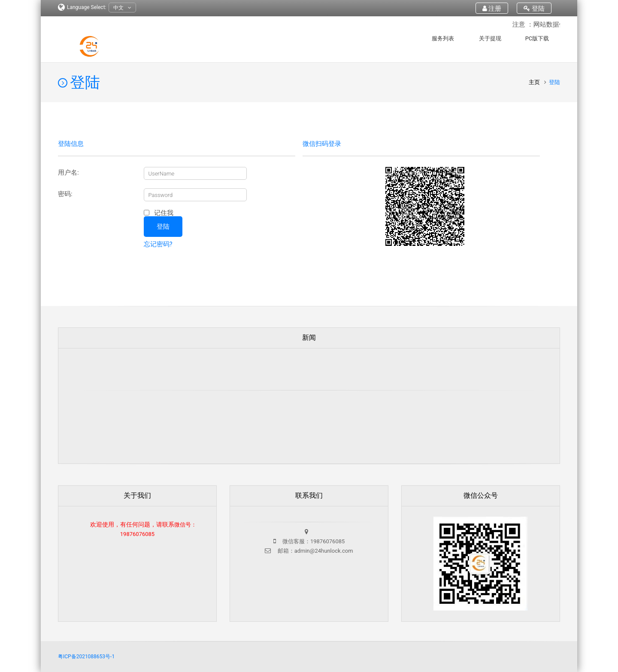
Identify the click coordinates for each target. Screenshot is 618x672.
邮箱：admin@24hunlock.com (314, 551)
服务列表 (443, 38)
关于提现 (490, 38)
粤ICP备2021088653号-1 (86, 657)
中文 (122, 8)
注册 (492, 9)
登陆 (534, 9)
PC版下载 (537, 38)
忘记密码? (158, 244)
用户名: (68, 173)
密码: (65, 194)
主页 (535, 82)
